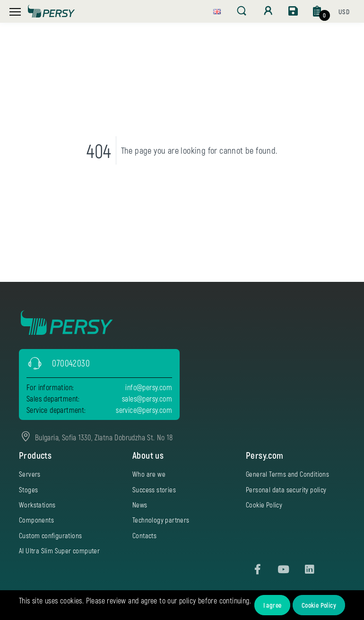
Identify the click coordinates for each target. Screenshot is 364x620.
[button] (217, 10)
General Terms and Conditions (287, 474)
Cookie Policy (319, 605)
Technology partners (161, 520)
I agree (273, 605)
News (140, 505)
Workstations (37, 505)
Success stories (154, 489)
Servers (30, 474)
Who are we (149, 474)
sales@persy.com (147, 398)
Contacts (144, 535)
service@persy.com (144, 410)
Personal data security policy (286, 489)
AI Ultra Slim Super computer (59, 550)
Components (36, 520)
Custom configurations (50, 535)
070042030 (71, 363)
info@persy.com (149, 387)
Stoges (28, 489)
